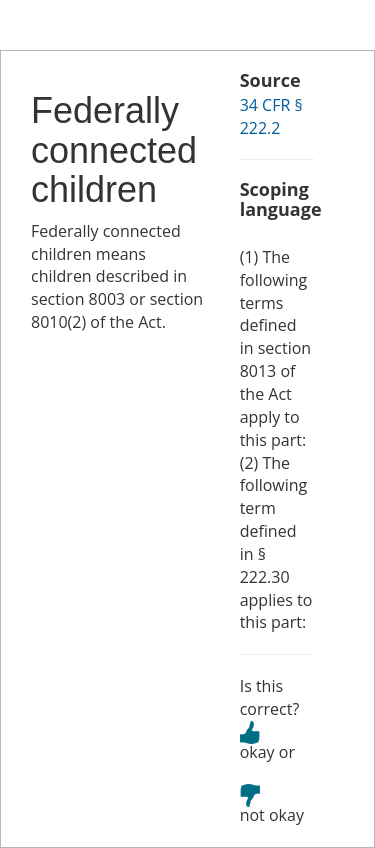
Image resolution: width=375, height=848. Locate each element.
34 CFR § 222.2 (271, 116)
